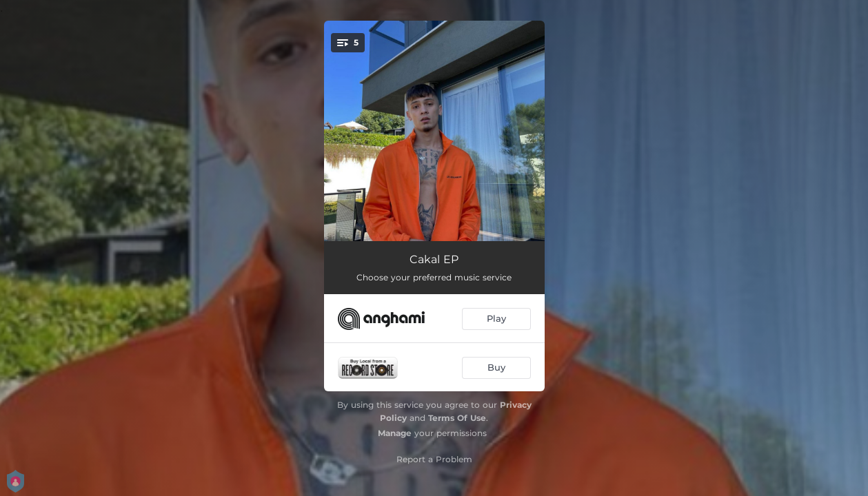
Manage (395, 433)
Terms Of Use (457, 418)
